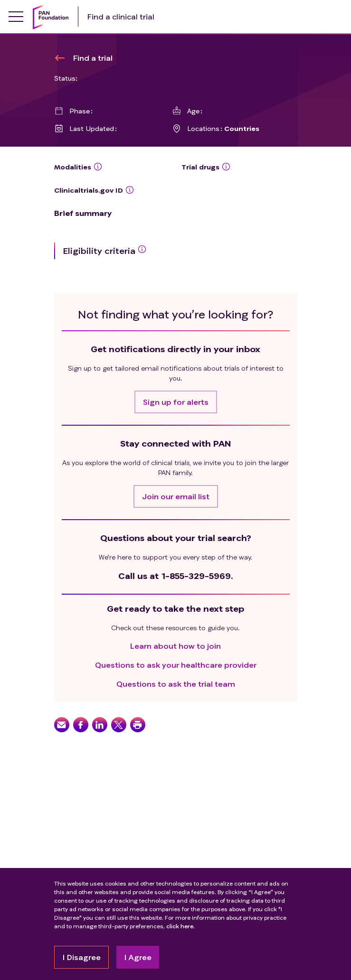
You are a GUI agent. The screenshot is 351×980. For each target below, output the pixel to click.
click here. (180, 926)
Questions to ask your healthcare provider (176, 665)
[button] (176, 402)
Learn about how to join (175, 646)
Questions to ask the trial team (176, 684)
